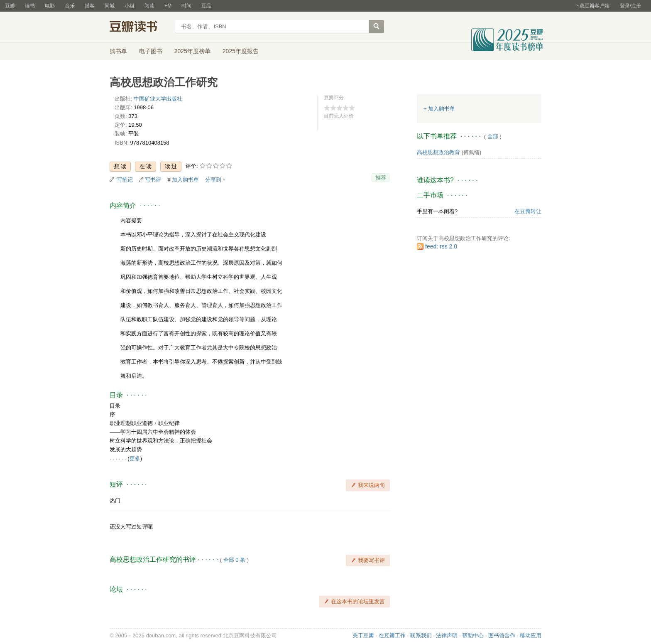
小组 (130, 6)
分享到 (213, 180)
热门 (115, 500)
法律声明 (447, 635)
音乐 (70, 6)
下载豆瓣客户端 (592, 6)
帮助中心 (473, 635)
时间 (186, 6)
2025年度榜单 (192, 51)
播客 (90, 6)
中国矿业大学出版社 (158, 99)
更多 (135, 458)
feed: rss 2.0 (441, 246)
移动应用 (531, 635)
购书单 (118, 51)
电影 (50, 6)
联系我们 (421, 635)
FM (168, 6)
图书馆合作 (502, 635)
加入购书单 (185, 180)
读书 (30, 6)
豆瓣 (10, 6)
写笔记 (125, 180)
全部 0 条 (234, 560)
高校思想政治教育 (438, 152)
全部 (493, 136)
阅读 (149, 6)
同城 (110, 6)
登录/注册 (630, 6)
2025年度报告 (241, 51)
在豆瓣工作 (392, 635)
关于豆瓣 (363, 635)
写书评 (153, 180)
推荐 (381, 178)
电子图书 (151, 51)
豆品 (206, 6)
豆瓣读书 (140, 27)
